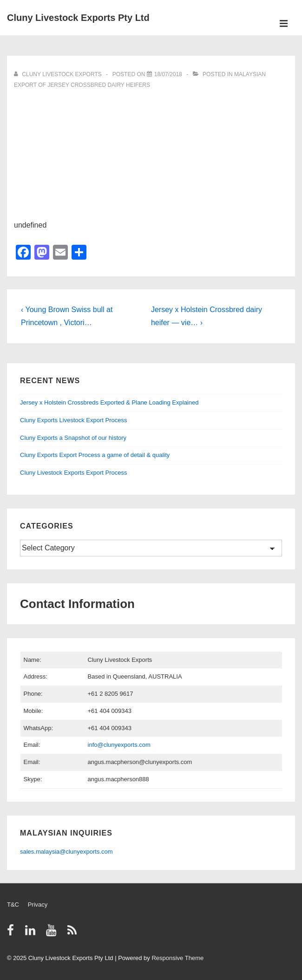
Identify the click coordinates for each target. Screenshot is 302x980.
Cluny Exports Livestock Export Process (73, 420)
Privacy (38, 905)
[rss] (73, 933)
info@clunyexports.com (119, 745)
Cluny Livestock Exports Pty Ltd (78, 18)
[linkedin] (32, 933)
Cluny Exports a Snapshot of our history (73, 438)
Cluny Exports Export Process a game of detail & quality (95, 455)
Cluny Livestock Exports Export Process (73, 473)
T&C (13, 905)
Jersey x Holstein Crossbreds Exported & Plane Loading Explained (109, 402)
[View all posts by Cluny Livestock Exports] (59, 74)
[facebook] (13, 933)
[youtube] (53, 933)
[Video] (168, 74)
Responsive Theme (177, 958)
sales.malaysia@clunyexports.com (66, 852)
